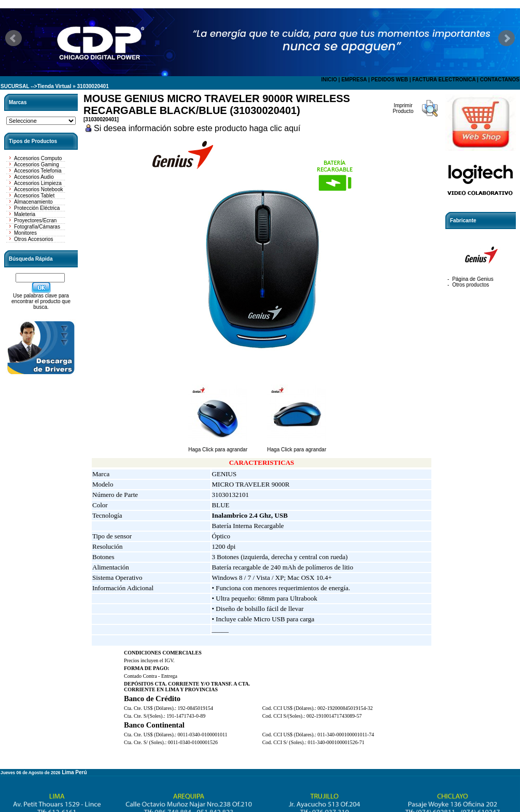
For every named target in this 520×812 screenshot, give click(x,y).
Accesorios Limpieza (38, 183)
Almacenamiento (33, 202)
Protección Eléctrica (37, 208)
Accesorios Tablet (34, 196)
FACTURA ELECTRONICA (444, 80)
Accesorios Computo (38, 158)
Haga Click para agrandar (218, 447)
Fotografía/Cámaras (37, 227)
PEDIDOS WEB (390, 80)
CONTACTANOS (500, 80)
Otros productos (470, 285)
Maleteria (25, 214)
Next (507, 38)
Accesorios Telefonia (38, 171)
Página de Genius (473, 279)
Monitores (25, 233)
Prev (13, 38)
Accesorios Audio (34, 177)
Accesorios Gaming (37, 165)
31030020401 (93, 86)
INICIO (329, 80)
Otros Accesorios (34, 239)
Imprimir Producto (403, 108)
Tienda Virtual (54, 86)
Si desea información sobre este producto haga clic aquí (197, 128)
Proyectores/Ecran (35, 220)
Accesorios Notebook (39, 189)
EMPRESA (354, 80)
